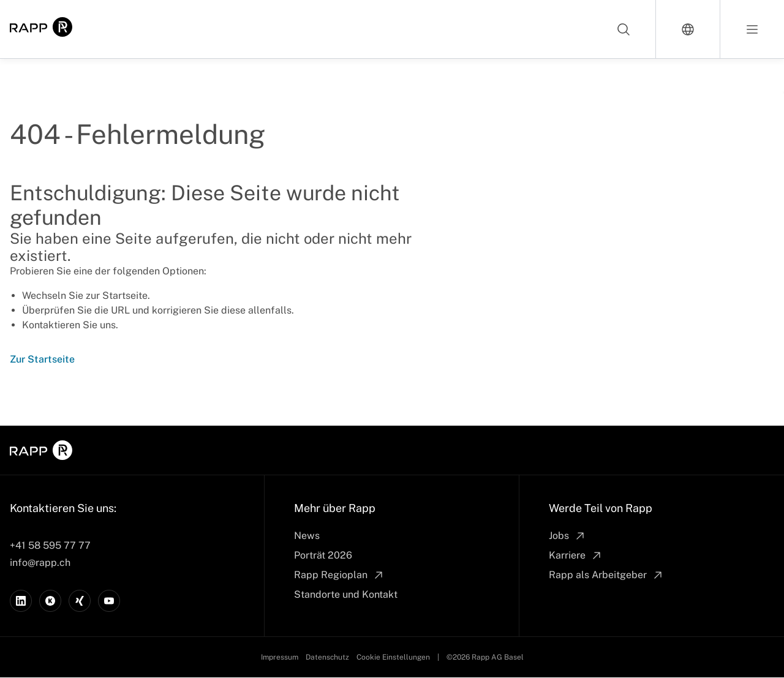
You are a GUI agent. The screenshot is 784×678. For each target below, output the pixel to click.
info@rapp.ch (40, 563)
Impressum (280, 657)
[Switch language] (688, 29)
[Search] (624, 29)
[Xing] (80, 601)
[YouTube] (109, 601)
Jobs (567, 536)
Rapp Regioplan (339, 575)
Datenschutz (327, 657)
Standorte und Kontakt (346, 594)
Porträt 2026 (323, 555)
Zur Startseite (42, 359)
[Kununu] (50, 601)
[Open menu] (752, 29)
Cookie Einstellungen (393, 657)
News (307, 536)
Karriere (576, 556)
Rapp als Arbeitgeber (606, 575)
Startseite (125, 296)
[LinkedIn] (21, 601)
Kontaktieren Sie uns (69, 325)
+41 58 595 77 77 (50, 545)
